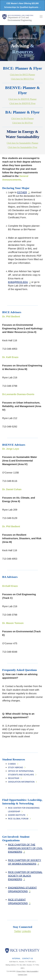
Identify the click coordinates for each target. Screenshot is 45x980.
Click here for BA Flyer (22, 123)
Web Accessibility (32, 971)
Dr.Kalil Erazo (10, 586)
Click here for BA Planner (23, 119)
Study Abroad (16, 768)
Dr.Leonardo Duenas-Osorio (18, 394)
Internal (16, 958)
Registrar (14, 778)
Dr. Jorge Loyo (11, 449)
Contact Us (27, 958)
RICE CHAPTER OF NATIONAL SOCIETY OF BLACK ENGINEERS (25, 876)
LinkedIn (26, 931)
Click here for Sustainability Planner (22, 143)
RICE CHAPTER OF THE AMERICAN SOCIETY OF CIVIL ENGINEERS (25, 848)
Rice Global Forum (18, 819)
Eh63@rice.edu (18, 282)
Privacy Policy (21, 971)
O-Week (12, 764)
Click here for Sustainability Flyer (23, 147)
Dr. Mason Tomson (13, 623)
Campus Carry (22, 975)
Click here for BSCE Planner (22, 75)
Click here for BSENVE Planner (23, 99)
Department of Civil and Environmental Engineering (20, 19)
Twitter (18, 931)
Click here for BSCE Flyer (23, 79)
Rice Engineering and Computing (21, 15)
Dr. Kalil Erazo (10, 357)
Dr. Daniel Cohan (12, 489)
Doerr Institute (17, 815)
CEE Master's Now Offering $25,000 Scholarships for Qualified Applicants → (22, 5)
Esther (22, 192)
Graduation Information (21, 782)
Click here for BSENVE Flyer (22, 103)
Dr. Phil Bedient (11, 316)
